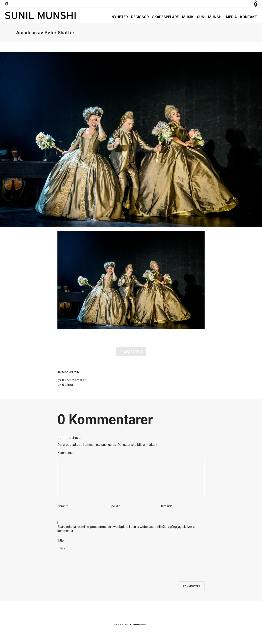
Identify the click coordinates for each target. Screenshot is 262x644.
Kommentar (65, 453)
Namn (61, 506)
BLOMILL (145, 625)
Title (61, 540)
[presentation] (88, 569)
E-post (113, 506)
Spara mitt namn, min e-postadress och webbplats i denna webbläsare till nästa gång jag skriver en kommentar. (127, 529)
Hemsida (166, 506)
